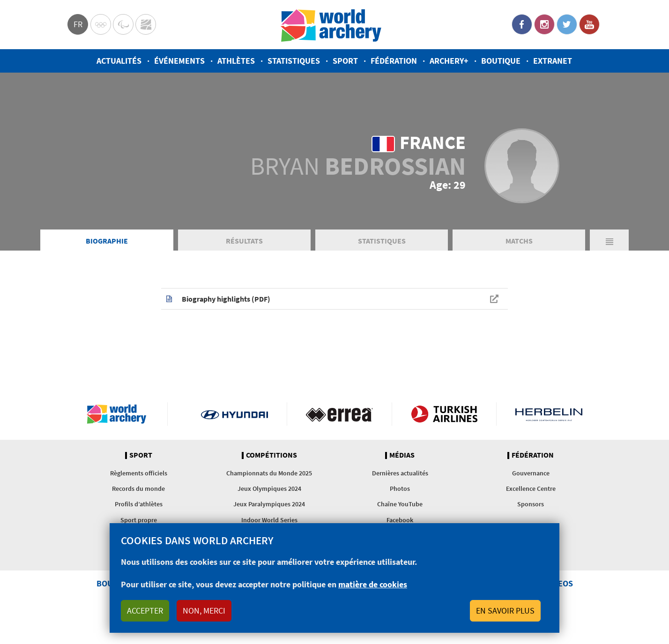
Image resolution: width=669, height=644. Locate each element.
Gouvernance (531, 473)
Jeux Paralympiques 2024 (269, 504)
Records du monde (138, 489)
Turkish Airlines (444, 414)
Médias (402, 455)
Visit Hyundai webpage (234, 414)
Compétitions (271, 455)
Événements (179, 61)
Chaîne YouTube (400, 504)
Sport (345, 61)
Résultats (244, 241)
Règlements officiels (139, 473)
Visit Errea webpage (339, 414)
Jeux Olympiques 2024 (269, 489)
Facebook (522, 24)
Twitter (567, 24)
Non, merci (204, 611)
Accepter (145, 611)
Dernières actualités (400, 473)
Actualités (119, 61)
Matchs (519, 241)
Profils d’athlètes (139, 504)
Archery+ (449, 61)
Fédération (394, 61)
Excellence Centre (531, 489)
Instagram (544, 24)
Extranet (553, 61)
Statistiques (294, 61)
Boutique (501, 61)
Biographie (107, 241)
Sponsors (531, 504)
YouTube (589, 24)
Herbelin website (549, 414)
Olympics (101, 24)
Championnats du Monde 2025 (269, 473)
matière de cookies (373, 584)
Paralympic (123, 24)
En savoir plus (505, 611)
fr (78, 24)
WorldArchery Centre (146, 24)
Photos (400, 489)
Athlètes (236, 61)
